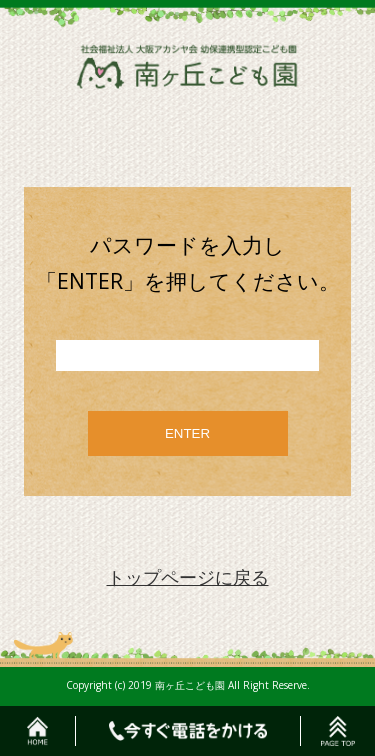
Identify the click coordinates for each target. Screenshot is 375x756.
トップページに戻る (188, 577)
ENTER (187, 433)
